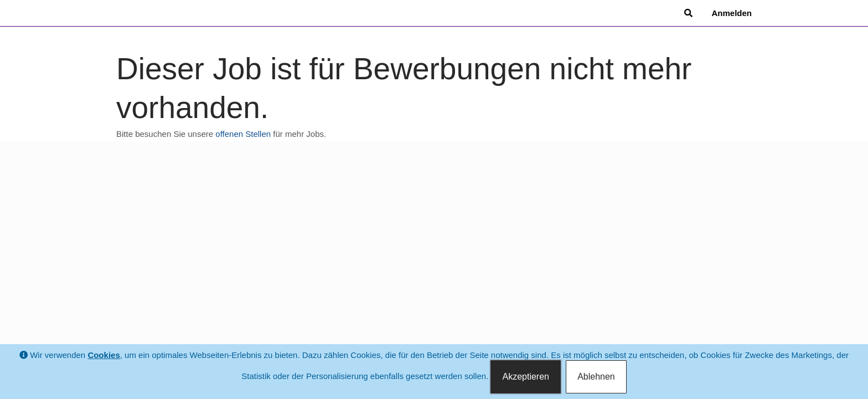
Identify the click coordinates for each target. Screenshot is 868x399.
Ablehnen (596, 377)
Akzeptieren (526, 377)
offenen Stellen (243, 134)
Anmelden (732, 13)
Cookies (104, 355)
